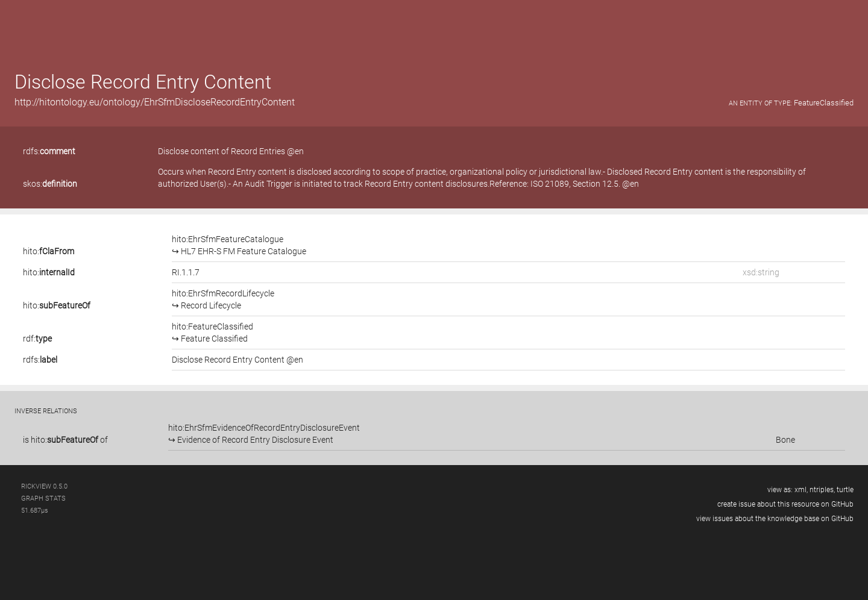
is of (65, 440)
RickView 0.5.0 (44, 486)
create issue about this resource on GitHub (785, 504)
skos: (50, 184)
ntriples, (822, 490)
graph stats (43, 498)
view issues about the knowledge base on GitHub (775, 519)
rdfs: (49, 151)
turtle (845, 490)
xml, (801, 490)
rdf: (37, 339)
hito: (49, 251)
